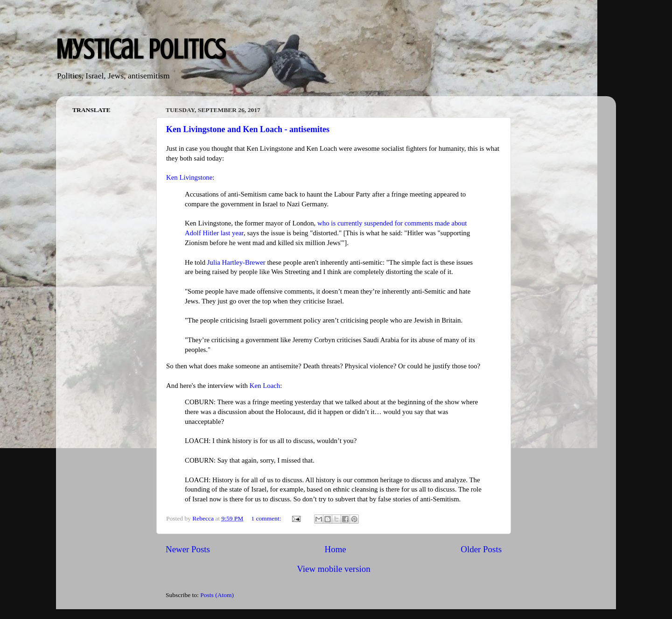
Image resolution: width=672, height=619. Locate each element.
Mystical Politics (141, 49)
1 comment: (267, 518)
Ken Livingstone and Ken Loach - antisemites (248, 129)
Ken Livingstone (189, 177)
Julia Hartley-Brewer (236, 262)
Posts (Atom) (217, 595)
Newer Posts (188, 549)
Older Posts (481, 549)
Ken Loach (265, 386)
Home (336, 549)
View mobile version (333, 569)
